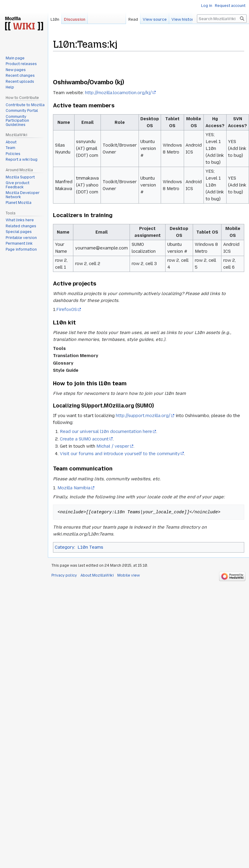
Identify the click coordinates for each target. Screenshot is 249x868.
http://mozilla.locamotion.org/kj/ (118, 93)
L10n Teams (90, 547)
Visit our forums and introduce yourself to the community (120, 454)
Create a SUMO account (84, 439)
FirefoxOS (67, 309)
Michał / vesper (113, 446)
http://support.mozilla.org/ (143, 416)
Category (64, 547)
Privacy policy (64, 575)
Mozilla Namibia (74, 488)
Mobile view (129, 575)
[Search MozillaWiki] (222, 19)
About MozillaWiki (97, 575)
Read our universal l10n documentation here (106, 431)
